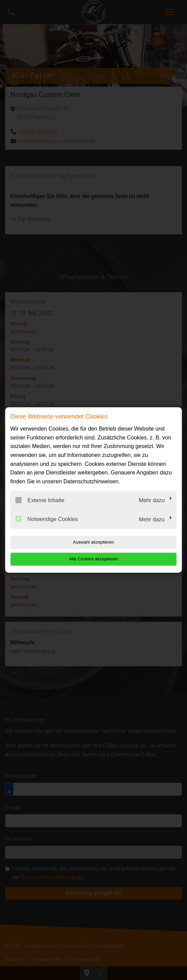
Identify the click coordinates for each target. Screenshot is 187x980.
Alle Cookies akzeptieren (93, 559)
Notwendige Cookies (47, 519)
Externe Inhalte (40, 500)
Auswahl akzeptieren (94, 542)
